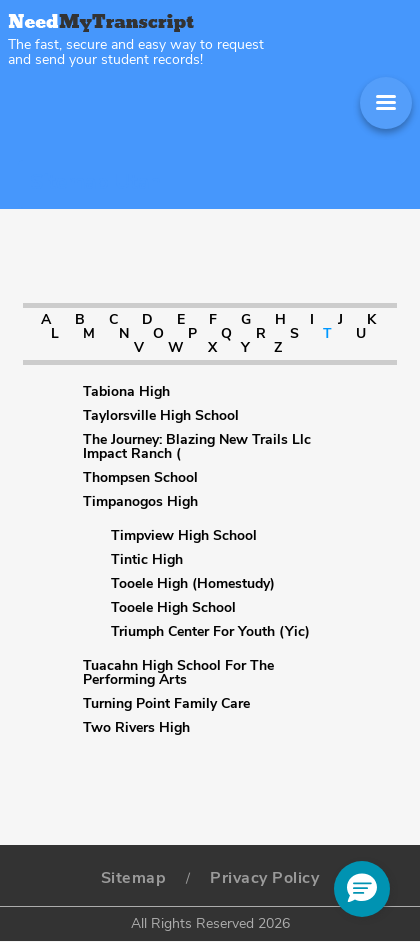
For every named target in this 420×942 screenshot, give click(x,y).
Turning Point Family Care (166, 704)
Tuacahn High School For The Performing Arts (178, 673)
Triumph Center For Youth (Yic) (210, 632)
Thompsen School (140, 478)
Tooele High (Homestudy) (193, 584)
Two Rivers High (136, 728)
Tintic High (147, 560)
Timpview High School (184, 536)
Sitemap (134, 878)
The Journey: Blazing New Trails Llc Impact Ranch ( (197, 447)
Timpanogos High (140, 502)
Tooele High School (173, 608)
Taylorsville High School (161, 416)
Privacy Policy (264, 878)
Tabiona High (126, 392)
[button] (362, 889)
